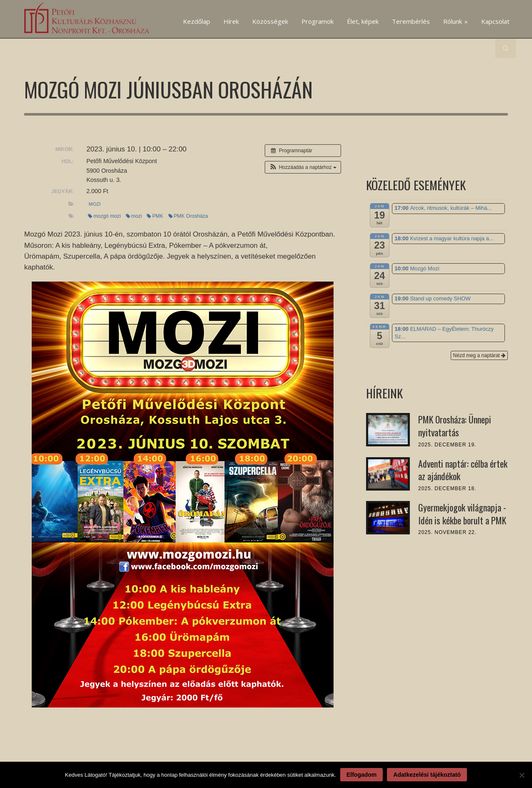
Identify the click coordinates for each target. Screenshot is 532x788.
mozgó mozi (104, 216)
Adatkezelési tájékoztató (427, 775)
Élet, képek (363, 21)
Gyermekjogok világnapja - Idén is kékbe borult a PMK (462, 514)
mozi (95, 204)
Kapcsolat (495, 21)
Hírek (231, 21)
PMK (155, 216)
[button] (303, 167)
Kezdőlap (197, 21)
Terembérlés (411, 21)
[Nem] (522, 775)
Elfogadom (361, 775)
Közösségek (270, 21)
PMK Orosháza (188, 216)
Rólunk (455, 21)
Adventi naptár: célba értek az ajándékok (463, 470)
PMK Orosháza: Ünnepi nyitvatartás (455, 426)
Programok (317, 21)
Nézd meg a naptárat (479, 355)
